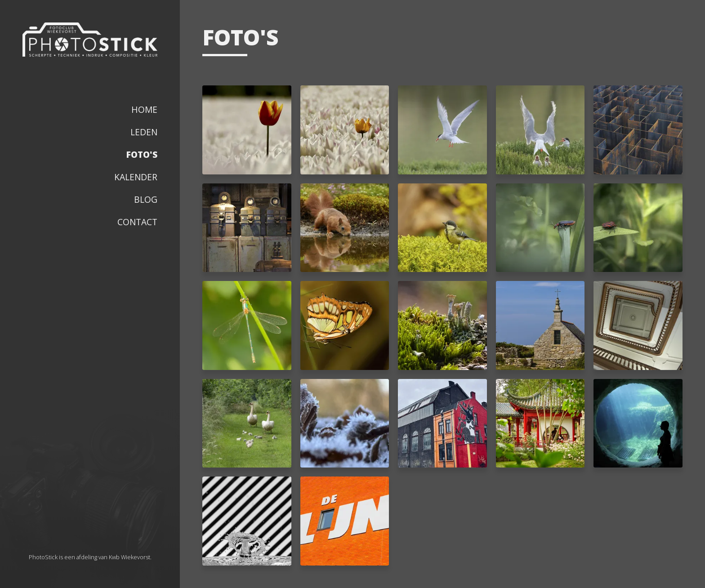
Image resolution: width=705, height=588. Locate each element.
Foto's (142, 154)
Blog (146, 199)
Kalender (136, 177)
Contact (137, 222)
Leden (144, 132)
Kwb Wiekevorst (129, 557)
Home (144, 109)
